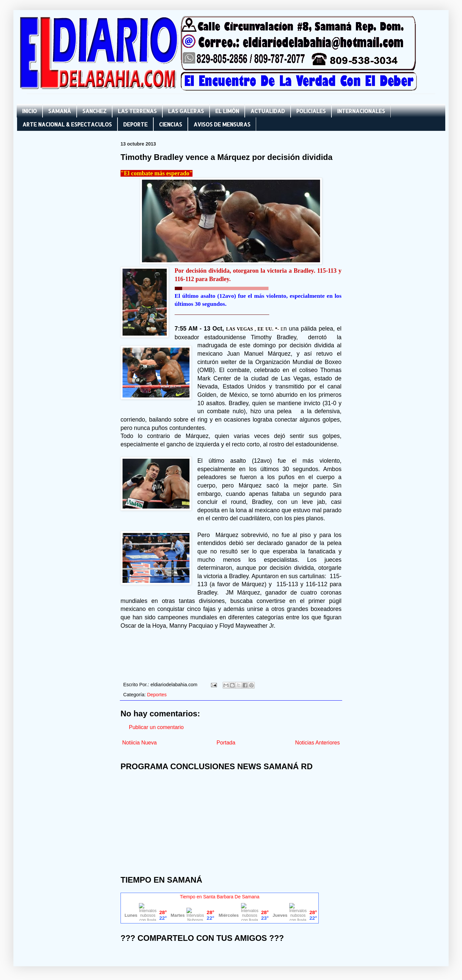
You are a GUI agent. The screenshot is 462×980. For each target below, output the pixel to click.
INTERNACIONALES (361, 111)
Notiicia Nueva (139, 743)
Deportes (157, 695)
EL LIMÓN (227, 111)
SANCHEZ (94, 111)
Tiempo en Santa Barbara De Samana (220, 897)
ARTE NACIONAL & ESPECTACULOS (67, 124)
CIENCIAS (171, 124)
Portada (226, 743)
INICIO (29, 111)
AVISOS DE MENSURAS (222, 124)
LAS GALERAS (186, 111)
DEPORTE (135, 124)
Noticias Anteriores (318, 743)
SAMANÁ (60, 111)
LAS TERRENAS (137, 111)
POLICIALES (311, 111)
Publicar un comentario (156, 727)
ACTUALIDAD (268, 111)
